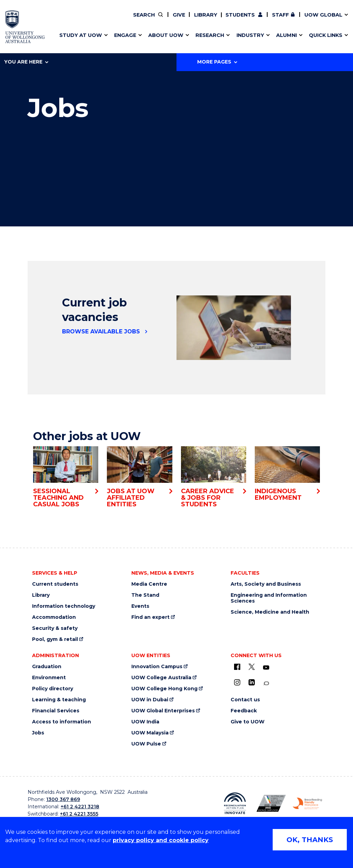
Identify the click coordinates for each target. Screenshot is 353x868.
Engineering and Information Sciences (269, 598)
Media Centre (149, 584)
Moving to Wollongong (155, 20)
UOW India (145, 722)
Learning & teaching (59, 700)
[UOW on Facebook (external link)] (237, 667)
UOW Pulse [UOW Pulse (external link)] (146, 744)
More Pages (217, 62)
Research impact (38, 20)
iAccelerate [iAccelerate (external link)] (273, 20)
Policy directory (53, 689)
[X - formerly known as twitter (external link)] (252, 667)
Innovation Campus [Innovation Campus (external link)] (157, 667)
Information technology (64, 606)
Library (206, 15)
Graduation (47, 667)
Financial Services (56, 711)
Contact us (289, 20)
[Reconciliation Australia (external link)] (235, 803)
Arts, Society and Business (266, 584)
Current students (55, 584)
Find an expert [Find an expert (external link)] (162, 20)
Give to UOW (248, 722)
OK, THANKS (310, 840)
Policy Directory (157, 20)
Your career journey (150, 20)
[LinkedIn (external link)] (252, 682)
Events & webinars (40, 20)
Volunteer (161, 20)
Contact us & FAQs (270, 20)
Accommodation (54, 617)
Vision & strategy (140, 20)
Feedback (244, 711)
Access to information (62, 722)
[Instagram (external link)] (237, 682)
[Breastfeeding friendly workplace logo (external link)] (307, 803)
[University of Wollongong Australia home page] (25, 27)
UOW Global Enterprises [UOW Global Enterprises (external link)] (163, 711)
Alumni (25, 20)
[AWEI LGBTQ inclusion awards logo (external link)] (271, 803)
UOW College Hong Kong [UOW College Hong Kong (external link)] (164, 689)
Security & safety (55, 628)
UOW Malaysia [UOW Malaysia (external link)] (150, 733)
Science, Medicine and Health (270, 612)
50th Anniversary (267, 20)
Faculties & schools (41, 20)
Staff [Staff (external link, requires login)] (280, 15)
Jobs (38, 733)
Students (240, 15)
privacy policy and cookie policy (161, 840)
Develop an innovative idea (52, 20)
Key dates (29, 20)
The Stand (145, 595)
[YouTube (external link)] (266, 668)
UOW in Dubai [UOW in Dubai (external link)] (150, 700)
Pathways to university (46, 20)
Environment (49, 678)
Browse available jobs (101, 331)
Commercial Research (266, 20)
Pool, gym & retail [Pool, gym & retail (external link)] (55, 639)
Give (179, 15)
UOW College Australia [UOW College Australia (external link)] (161, 678)
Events (140, 606)
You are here (26, 62)
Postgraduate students (272, 20)
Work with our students (161, 20)
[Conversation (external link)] (266, 684)
